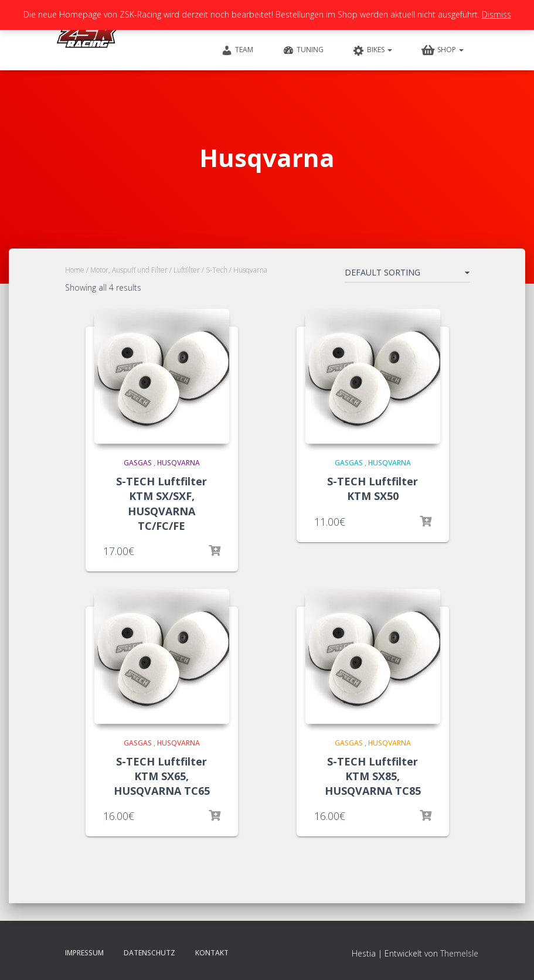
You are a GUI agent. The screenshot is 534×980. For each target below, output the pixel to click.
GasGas (138, 463)
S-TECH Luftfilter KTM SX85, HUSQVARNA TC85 (373, 776)
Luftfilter (187, 270)
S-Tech (217, 270)
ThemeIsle (459, 953)
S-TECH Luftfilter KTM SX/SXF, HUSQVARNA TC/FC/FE (161, 503)
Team (237, 50)
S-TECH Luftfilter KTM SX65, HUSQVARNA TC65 (162, 776)
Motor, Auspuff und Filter (129, 270)
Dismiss (496, 14)
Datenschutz (149, 953)
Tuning (303, 50)
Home (75, 270)
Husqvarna (178, 463)
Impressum (84, 953)
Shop (443, 50)
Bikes (373, 50)
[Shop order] (407, 275)
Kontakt (212, 953)
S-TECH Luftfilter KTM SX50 (373, 489)
